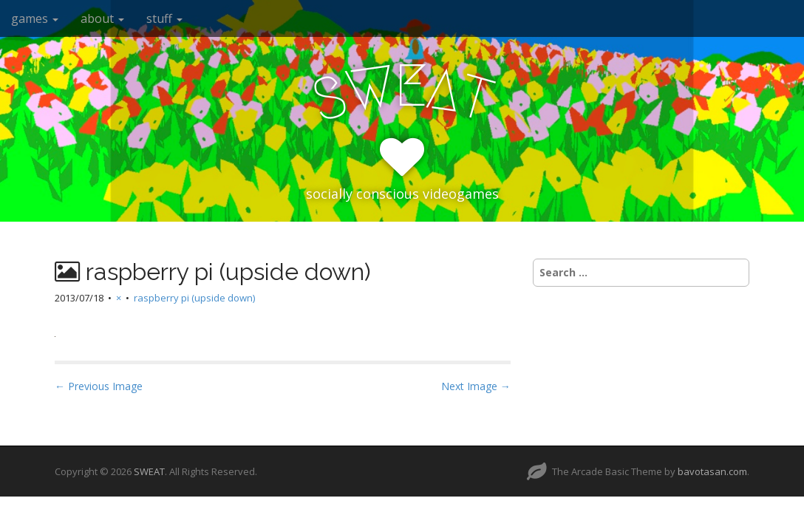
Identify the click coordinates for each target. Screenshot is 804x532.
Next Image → (476, 386)
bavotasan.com (712, 471)
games (35, 18)
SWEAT (149, 471)
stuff (164, 18)
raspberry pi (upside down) (194, 298)
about (102, 18)
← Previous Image (99, 386)
